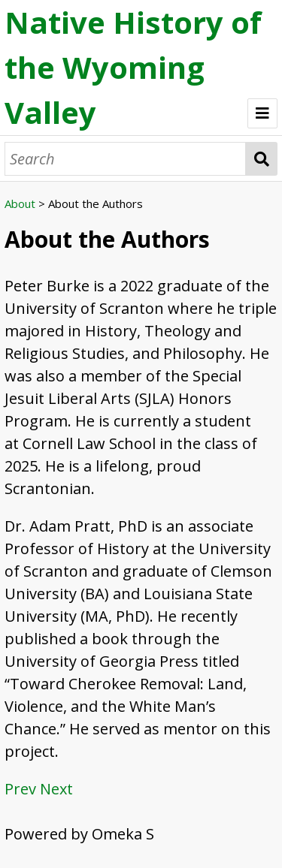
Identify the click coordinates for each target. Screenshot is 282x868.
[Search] (125, 159)
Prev (20, 789)
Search (261, 159)
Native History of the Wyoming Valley (133, 67)
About (20, 203)
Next (56, 789)
